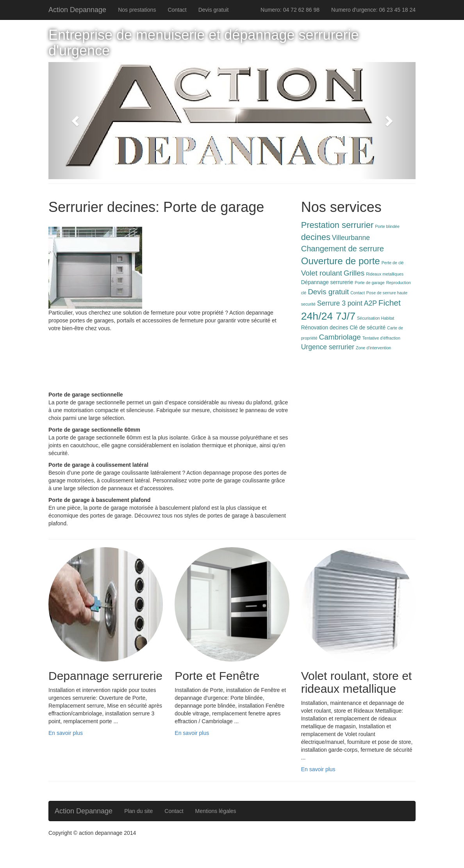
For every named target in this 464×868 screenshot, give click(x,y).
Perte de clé (393, 263)
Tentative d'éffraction (381, 338)
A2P (370, 303)
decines (316, 237)
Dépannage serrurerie (327, 282)
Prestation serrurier (337, 225)
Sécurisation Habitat (376, 318)
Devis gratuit (214, 10)
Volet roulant (322, 273)
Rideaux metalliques (385, 274)
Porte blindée (387, 226)
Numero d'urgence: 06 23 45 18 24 (373, 10)
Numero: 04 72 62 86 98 (290, 10)
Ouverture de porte (341, 261)
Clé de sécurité (368, 328)
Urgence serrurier (328, 347)
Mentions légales (216, 811)
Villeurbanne (351, 238)
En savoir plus (66, 733)
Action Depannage (77, 10)
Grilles (354, 273)
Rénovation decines (325, 328)
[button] (76, 121)
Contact (177, 10)
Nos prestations (137, 10)
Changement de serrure (343, 249)
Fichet (390, 303)
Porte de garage (369, 283)
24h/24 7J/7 (328, 316)
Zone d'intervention (373, 348)
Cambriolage (340, 337)
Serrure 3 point (340, 303)
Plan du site (138, 811)
